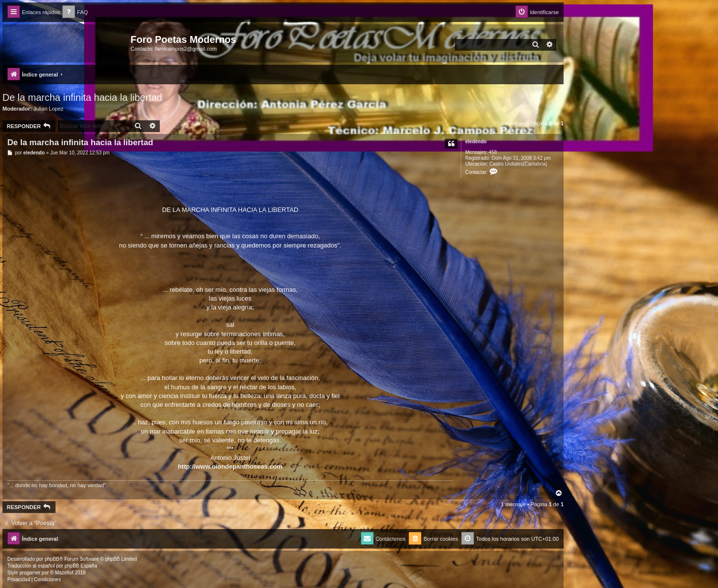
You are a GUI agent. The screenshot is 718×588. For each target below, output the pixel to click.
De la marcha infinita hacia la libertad (82, 97)
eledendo (476, 142)
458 (493, 152)
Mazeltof (64, 573)
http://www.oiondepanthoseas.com (230, 466)
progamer (30, 573)
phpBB (52, 559)
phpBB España (81, 566)
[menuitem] (75, 12)
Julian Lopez (49, 109)
